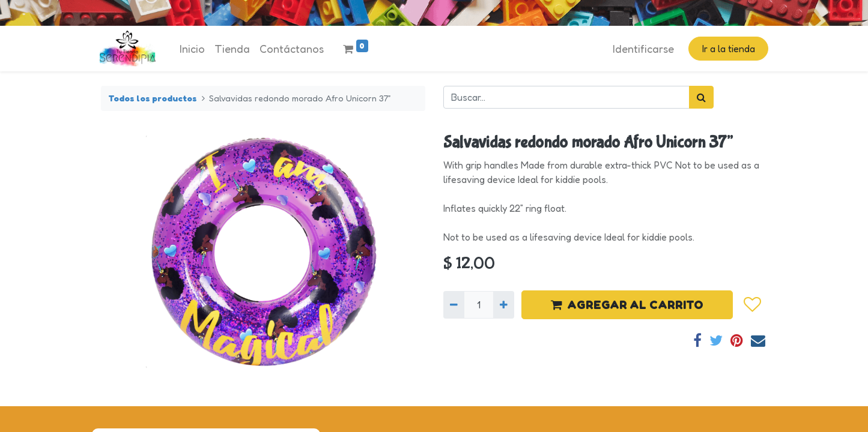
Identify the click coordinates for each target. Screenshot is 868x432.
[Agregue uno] (504, 305)
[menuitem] (193, 49)
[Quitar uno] (454, 305)
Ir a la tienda (727, 49)
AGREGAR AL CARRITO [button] (627, 305)
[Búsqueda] (701, 97)
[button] (752, 305)
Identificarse (642, 49)
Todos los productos (153, 98)
